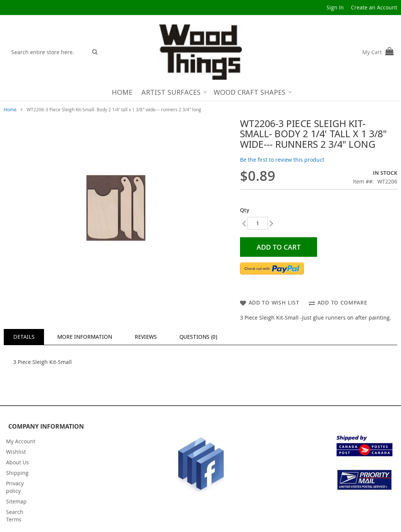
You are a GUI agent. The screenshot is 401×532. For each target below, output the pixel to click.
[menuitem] (122, 92)
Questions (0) (198, 337)
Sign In (335, 7)
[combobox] (48, 52)
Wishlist (16, 452)
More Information (85, 337)
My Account (21, 441)
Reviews (146, 337)
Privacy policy (15, 487)
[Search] (95, 52)
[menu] (201, 92)
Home (10, 109)
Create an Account (374, 7)
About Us (17, 462)
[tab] (24, 337)
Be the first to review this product (282, 160)
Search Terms (15, 516)
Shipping (17, 473)
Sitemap (16, 501)
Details (24, 337)
